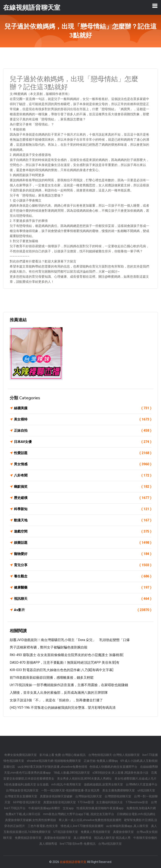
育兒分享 (83, 565)
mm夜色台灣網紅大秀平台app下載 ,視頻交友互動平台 (79, 814)
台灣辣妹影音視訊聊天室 (23, 790)
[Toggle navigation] (155, 6)
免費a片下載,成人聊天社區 (23, 814)
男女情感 (83, 464)
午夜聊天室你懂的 (145, 838)
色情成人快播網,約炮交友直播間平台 (114, 767)
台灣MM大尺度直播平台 (142, 784)
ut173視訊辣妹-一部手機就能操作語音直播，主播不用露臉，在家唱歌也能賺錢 (69, 685)
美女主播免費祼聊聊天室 (119, 790)
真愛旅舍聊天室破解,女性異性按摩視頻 (31, 820)
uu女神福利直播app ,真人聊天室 (128, 826)
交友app (69, 808)
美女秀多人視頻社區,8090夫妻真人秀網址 (85, 779)
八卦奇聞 (83, 475)
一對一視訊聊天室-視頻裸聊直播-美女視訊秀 (71, 790)
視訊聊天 (83, 599)
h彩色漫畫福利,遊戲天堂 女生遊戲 (27, 784)
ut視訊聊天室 (146, 790)
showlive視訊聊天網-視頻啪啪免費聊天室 (54, 761)
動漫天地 (83, 520)
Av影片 (83, 610)
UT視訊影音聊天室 (66, 832)
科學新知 (83, 509)
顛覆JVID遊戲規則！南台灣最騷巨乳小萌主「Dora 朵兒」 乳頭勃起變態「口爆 (70, 640)
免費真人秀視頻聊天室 (96, 832)
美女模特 (83, 419)
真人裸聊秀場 (83, 838)
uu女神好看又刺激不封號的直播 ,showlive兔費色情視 (53, 767)
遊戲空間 (83, 532)
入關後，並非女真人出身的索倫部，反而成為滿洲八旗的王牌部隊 (59, 693)
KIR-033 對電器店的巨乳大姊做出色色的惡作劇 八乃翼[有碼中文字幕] (61, 670)
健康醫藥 (83, 588)
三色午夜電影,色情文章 (43, 826)
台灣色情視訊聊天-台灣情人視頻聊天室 (114, 755)
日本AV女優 (83, 442)
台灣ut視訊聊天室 (110, 844)
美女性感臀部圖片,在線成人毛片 (136, 779)
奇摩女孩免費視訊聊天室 (21, 755)
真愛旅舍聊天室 (124, 832)
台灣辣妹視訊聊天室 (89, 796)
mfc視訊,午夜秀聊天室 (67, 784)
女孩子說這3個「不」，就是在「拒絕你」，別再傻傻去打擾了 (56, 700)
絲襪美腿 (83, 408)
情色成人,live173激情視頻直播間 (82, 826)
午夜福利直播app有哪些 (44, 808)
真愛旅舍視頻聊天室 (58, 838)
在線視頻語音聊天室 (73, 862)
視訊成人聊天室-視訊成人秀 (113, 838)
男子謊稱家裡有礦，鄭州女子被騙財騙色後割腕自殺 (49, 647)
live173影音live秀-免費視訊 (78, 844)
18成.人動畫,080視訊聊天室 (72, 773)
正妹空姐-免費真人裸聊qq (101, 761)
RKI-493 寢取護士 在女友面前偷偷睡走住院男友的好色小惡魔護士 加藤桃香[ (67, 655)
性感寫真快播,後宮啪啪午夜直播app (100, 808)
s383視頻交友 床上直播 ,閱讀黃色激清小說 (121, 773)
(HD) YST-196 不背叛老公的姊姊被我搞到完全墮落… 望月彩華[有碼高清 (63, 708)
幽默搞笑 (83, 487)
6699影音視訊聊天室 (27, 802)
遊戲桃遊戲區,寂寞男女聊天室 (104, 784)
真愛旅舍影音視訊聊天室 (60, 802)
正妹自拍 (83, 431)
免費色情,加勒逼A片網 (141, 808)
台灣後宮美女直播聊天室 (21, 796)
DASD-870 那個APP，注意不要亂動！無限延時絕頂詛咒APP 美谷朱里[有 (65, 663)
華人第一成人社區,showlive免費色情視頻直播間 (90, 820)
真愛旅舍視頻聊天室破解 (57, 796)
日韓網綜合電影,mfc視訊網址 (136, 814)
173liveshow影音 (137, 802)
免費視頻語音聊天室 (28, 838)
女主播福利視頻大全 (110, 802)
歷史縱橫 (83, 498)
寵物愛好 (83, 554)
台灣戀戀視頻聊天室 (118, 796)
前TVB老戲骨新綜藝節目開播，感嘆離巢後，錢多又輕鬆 (52, 678)
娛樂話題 (83, 543)
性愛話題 (83, 453)
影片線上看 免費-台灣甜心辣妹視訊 (63, 755)
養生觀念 (83, 576)
